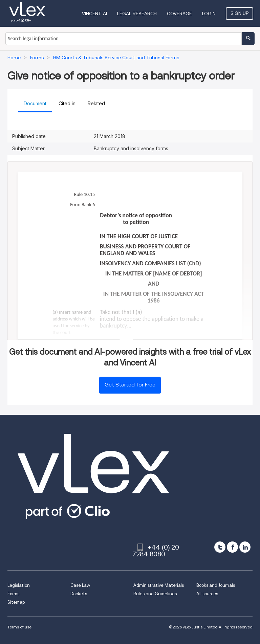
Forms (13, 594)
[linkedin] (245, 547)
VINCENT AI (94, 14)
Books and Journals (216, 585)
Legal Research (137, 14)
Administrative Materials (159, 585)
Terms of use (19, 627)
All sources (207, 594)
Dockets (79, 594)
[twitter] (220, 547)
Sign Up (240, 13)
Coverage (179, 14)
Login (209, 14)
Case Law (80, 585)
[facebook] (232, 547)
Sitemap (16, 602)
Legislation (19, 585)
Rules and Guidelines (155, 594)
